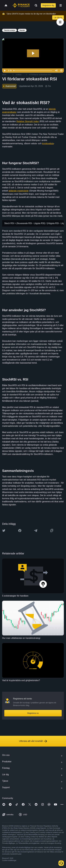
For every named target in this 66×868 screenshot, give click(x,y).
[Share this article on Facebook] (20, 531)
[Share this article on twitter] (4, 531)
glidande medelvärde (19, 191)
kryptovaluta (48, 143)
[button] (61, 5)
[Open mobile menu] (61, 5)
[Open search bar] (35, 5)
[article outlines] (60, 22)
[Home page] (21, 5)
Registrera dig (48, 5)
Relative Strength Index (28, 121)
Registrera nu (33, 713)
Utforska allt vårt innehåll (33, 741)
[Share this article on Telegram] (36, 531)
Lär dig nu (58, 18)
